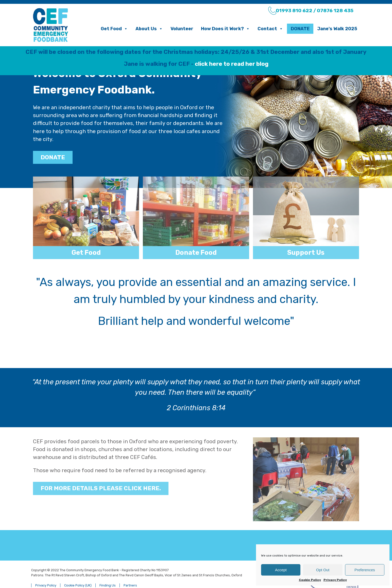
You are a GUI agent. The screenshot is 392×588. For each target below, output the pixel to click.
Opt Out (323, 570)
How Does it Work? (225, 29)
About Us (149, 29)
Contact (270, 29)
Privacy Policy (335, 580)
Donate (300, 29)
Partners (130, 574)
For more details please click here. (101, 476)
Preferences (365, 570)
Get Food (114, 29)
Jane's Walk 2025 (337, 29)
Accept (281, 570)
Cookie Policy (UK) (78, 574)
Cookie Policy (310, 580)
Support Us (306, 252)
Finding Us (108, 574)
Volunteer (182, 29)
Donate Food (196, 252)
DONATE (53, 157)
